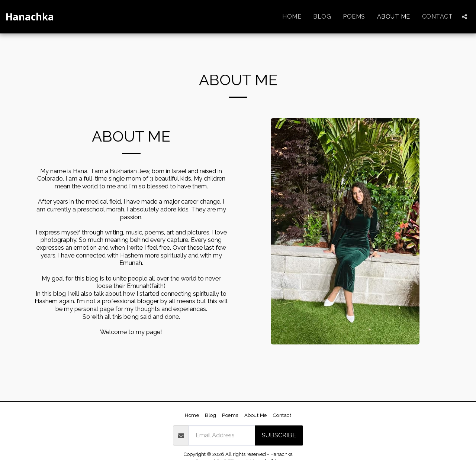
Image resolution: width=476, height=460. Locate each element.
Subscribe (279, 435)
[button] (464, 17)
